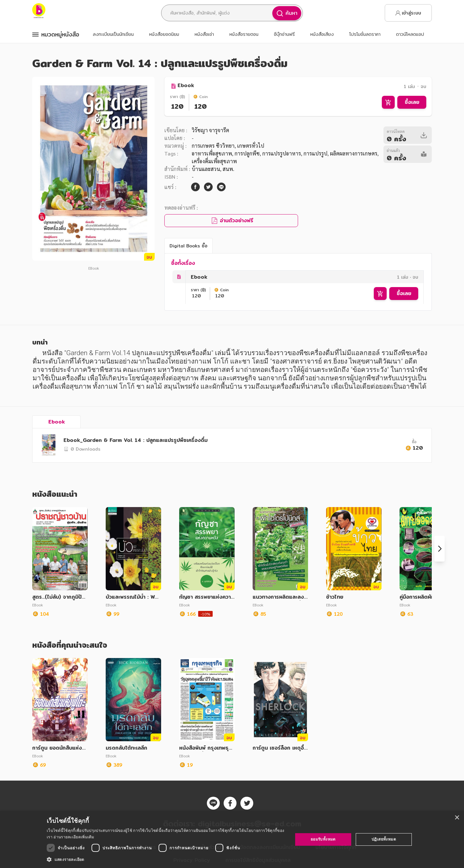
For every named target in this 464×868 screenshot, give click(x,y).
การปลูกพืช (247, 153)
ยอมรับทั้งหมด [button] (323, 839)
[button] (166, 859)
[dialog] (232, 839)
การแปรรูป (315, 153)
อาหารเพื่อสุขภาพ (212, 153)
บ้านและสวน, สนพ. (213, 169)
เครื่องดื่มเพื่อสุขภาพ (214, 161)
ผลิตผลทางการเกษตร (354, 153)
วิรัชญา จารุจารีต (210, 130)
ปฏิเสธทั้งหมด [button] (384, 839)
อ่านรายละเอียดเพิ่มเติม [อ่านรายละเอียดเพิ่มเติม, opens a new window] (74, 837)
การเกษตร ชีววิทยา (213, 146)
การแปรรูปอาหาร (282, 153)
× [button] (457, 818)
